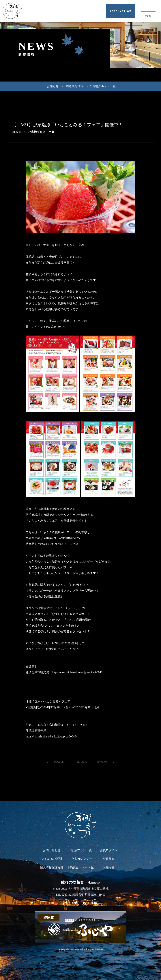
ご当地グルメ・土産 (102, 86)
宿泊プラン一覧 (82, 850)
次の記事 (102, 762)
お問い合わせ (52, 850)
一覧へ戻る (80, 762)
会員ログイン (109, 850)
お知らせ (53, 86)
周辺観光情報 (75, 86)
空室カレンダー (82, 859)
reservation (121, 11)
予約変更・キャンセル (82, 867)
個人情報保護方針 (52, 867)
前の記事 (59, 762)
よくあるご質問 (52, 859)
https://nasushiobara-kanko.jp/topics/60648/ (51, 736)
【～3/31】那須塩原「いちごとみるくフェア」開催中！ (67, 125)
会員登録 (109, 859)
